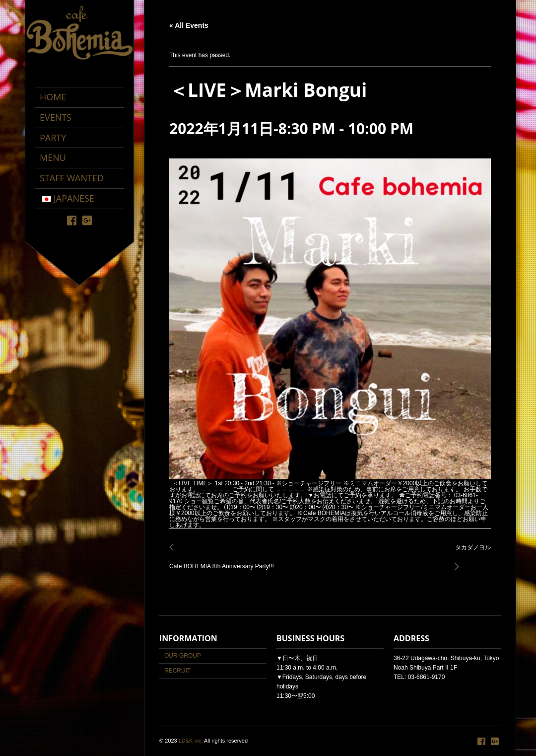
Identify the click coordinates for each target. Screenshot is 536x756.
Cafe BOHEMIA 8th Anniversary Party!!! (224, 561)
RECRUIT (177, 671)
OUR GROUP (183, 656)
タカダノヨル (470, 553)
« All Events (189, 25)
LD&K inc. (191, 741)
